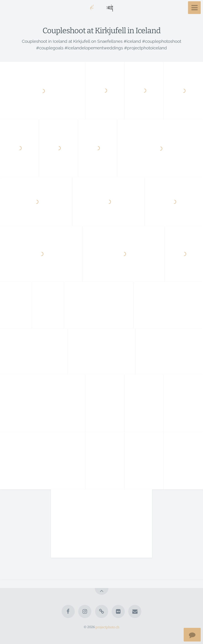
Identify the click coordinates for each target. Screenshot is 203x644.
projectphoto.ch (107, 627)
